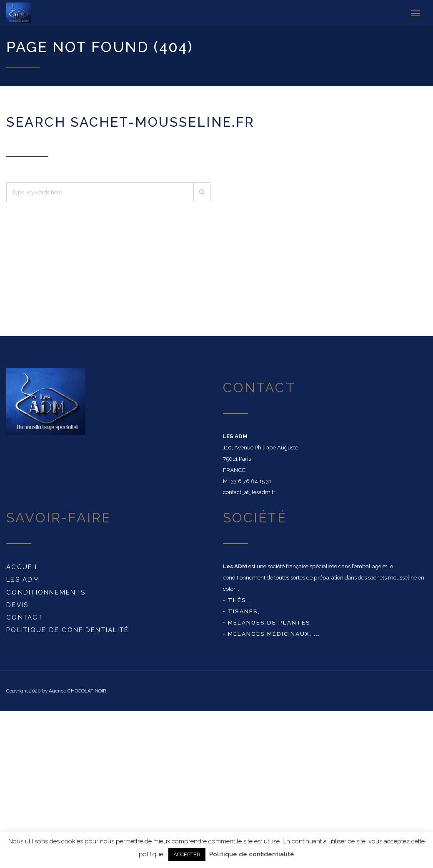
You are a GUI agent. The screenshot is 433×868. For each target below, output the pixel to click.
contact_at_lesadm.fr (249, 492)
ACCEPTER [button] (187, 854)
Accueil (23, 567)
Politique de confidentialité (68, 630)
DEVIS (17, 605)
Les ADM (23, 579)
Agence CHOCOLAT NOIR (78, 690)
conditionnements (46, 592)
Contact (25, 617)
